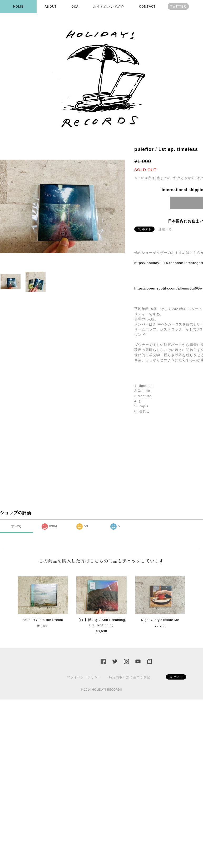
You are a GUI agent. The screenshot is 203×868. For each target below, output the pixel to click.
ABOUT (51, 7)
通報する (165, 229)
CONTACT (147, 7)
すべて (16, 526)
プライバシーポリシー (84, 677)
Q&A (75, 7)
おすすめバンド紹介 (109, 7)
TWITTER (178, 6)
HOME (18, 7)
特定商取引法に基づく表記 (130, 677)
